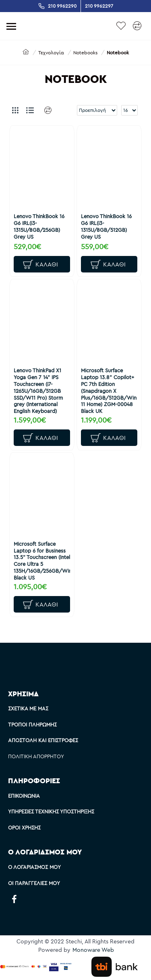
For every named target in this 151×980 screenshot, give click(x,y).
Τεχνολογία (51, 53)
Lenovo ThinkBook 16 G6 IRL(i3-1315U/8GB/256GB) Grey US (39, 226)
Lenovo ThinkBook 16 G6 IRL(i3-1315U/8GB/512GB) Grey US (106, 226)
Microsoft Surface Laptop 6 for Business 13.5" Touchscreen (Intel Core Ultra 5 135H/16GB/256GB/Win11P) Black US (42, 561)
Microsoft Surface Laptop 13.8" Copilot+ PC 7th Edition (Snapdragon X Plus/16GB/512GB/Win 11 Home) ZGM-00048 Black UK (109, 391)
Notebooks (85, 53)
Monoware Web (93, 950)
